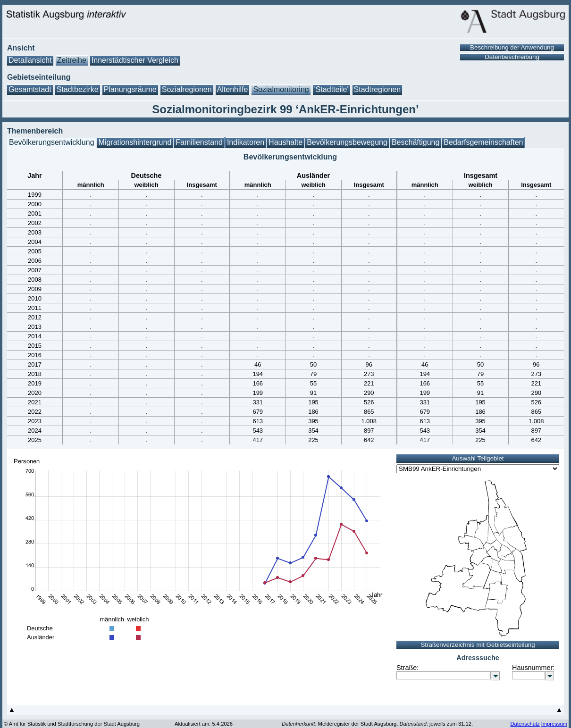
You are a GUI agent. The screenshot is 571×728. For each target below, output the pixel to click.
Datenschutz (525, 724)
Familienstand (199, 142)
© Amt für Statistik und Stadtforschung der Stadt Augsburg (72, 724)
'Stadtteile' (332, 89)
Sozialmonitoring (281, 89)
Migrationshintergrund (135, 142)
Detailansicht (30, 60)
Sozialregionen (187, 89)
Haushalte (285, 142)
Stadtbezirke (78, 89)
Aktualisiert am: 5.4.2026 (204, 724)
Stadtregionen (378, 89)
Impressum (554, 724)
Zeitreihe (72, 60)
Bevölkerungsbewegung (347, 142)
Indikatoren (246, 142)
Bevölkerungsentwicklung (52, 142)
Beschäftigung (416, 142)
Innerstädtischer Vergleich (135, 60)
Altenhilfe (233, 89)
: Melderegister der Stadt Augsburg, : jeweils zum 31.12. (377, 724)
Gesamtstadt (30, 89)
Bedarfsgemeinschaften (483, 142)
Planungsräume (130, 89)
